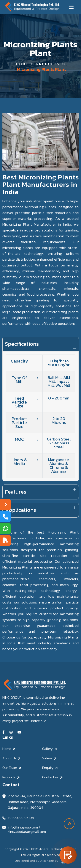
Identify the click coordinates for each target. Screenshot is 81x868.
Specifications (22, 344)
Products (48, 64)
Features (16, 492)
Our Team (10, 768)
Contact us (50, 777)
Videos (47, 758)
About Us (9, 758)
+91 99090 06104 (21, 818)
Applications (21, 510)
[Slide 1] (37, 165)
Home (22, 64)
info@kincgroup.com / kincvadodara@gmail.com (27, 829)
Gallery (47, 749)
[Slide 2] (44, 165)
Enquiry (48, 768)
